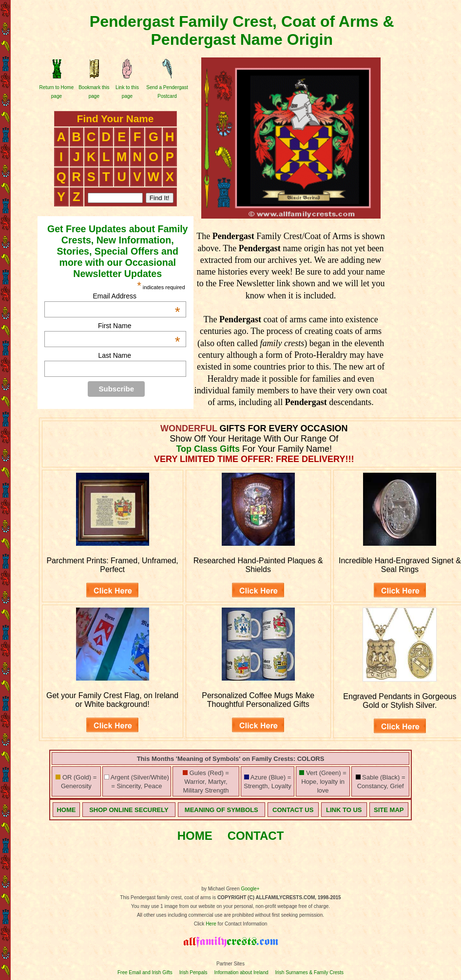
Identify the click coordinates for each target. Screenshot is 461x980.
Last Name (115, 355)
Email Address (136, 296)
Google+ (250, 889)
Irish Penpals (193, 972)
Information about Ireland (241, 972)
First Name (139, 326)
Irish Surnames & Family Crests (309, 972)
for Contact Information (242, 924)
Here (211, 924)
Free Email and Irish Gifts (145, 972)
